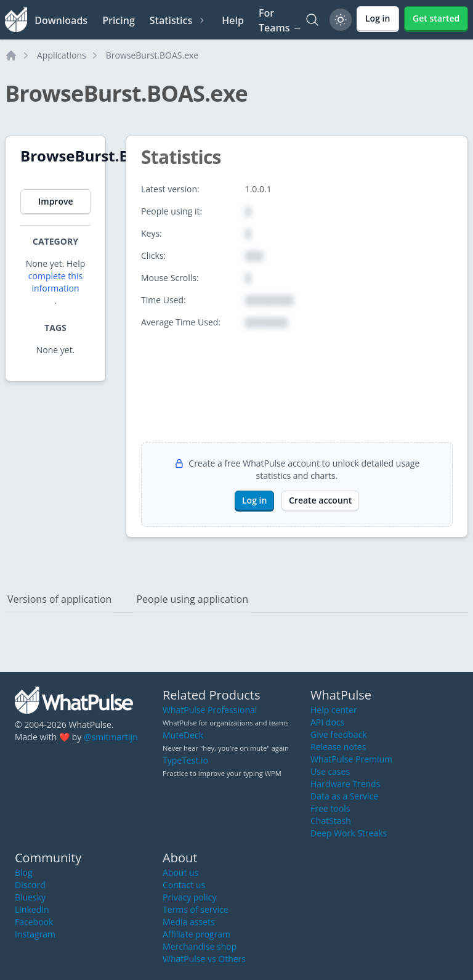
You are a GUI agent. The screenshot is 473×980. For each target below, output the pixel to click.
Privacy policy (190, 897)
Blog (24, 872)
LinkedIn (32, 909)
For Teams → (281, 20)
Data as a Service (344, 796)
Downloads (61, 20)
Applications (62, 55)
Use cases (330, 771)
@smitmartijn (111, 737)
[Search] (312, 20)
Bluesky (30, 897)
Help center (334, 710)
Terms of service (196, 909)
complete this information (55, 282)
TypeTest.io (185, 760)
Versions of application (59, 599)
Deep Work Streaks (349, 833)
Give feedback (339, 734)
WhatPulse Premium (351, 759)
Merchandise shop (200, 946)
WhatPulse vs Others (204, 959)
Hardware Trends (345, 784)
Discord (30, 885)
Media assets (189, 922)
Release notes (338, 747)
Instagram (35, 934)
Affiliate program (196, 934)
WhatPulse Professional (210, 710)
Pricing (119, 20)
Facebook (34, 922)
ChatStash (331, 821)
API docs (327, 722)
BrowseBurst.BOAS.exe (152, 55)
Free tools (330, 808)
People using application (192, 599)
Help (233, 20)
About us (180, 872)
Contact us (184, 885)
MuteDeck (183, 735)
